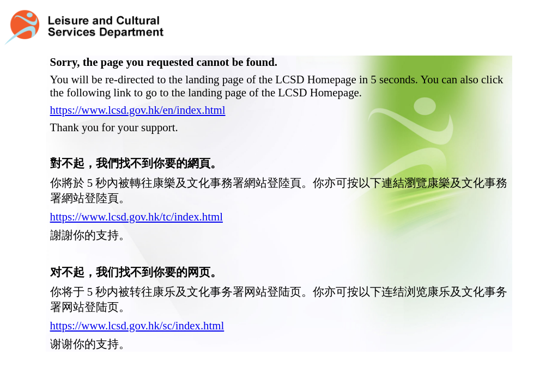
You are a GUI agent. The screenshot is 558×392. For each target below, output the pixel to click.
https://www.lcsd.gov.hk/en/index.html (138, 92)
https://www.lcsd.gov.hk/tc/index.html (137, 199)
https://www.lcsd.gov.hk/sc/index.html (137, 308)
